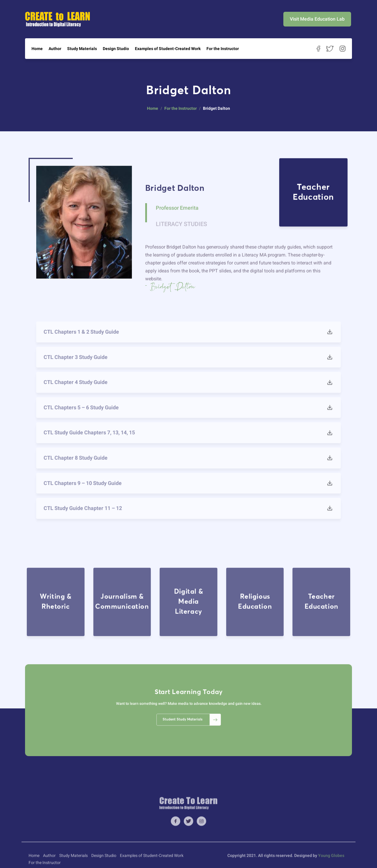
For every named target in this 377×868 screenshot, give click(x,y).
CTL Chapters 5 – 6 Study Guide (81, 418)
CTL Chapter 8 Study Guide (76, 468)
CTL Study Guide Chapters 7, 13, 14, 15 (89, 443)
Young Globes (331, 863)
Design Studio (116, 49)
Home (37, 49)
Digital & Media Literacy (188, 637)
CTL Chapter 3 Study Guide (76, 368)
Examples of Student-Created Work (168, 49)
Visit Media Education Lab (317, 19)
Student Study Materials (190, 715)
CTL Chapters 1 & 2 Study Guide (81, 342)
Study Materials (82, 49)
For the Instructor (223, 49)
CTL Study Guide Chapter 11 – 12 (83, 519)
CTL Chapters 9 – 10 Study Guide (83, 494)
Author (55, 49)
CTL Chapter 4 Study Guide (76, 393)
